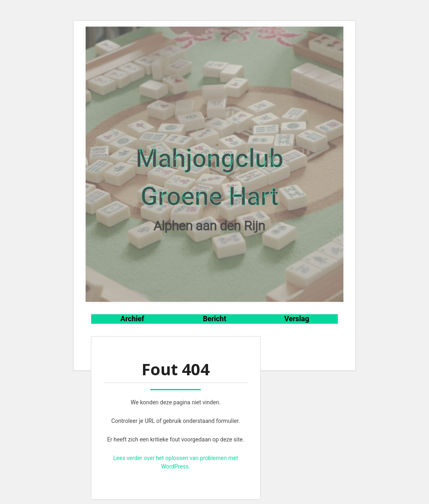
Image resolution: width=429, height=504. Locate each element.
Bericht (214, 319)
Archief (132, 319)
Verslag (297, 319)
